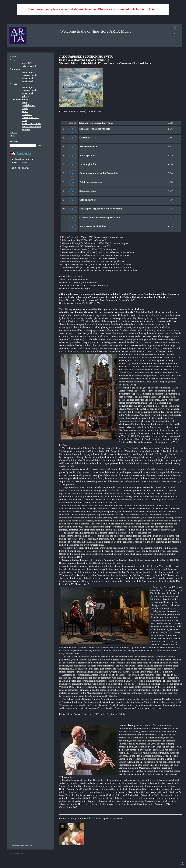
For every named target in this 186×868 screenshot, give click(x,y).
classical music (29, 75)
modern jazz (28, 72)
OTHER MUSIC (31, 117)
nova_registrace (21, 162)
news (24, 102)
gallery (25, 96)
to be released (29, 66)
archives (26, 129)
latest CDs (27, 63)
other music (28, 78)
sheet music (28, 81)
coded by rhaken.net (18, 854)
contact (14, 132)
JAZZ (25, 111)
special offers (29, 105)
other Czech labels (31, 123)
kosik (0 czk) (24, 153)
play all (73, 123)
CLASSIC (27, 114)
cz (175, 28)
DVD (24, 120)
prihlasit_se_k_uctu (23, 159)
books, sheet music (32, 126)
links (12, 136)
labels (25, 108)
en (175, 33)
